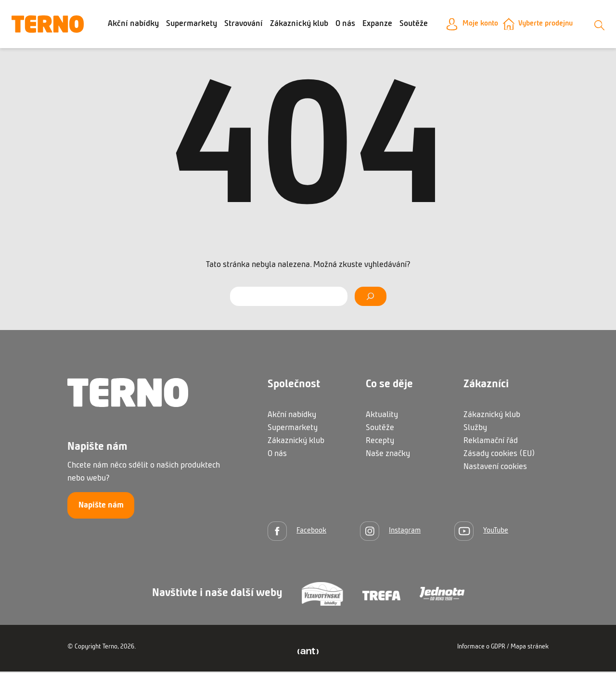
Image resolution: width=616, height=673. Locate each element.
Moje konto (475, 25)
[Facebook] (297, 532)
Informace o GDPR (481, 648)
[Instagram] (390, 532)
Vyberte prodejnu (546, 25)
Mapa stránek (530, 648)
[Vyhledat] (370, 298)
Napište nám (101, 507)
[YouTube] (481, 532)
